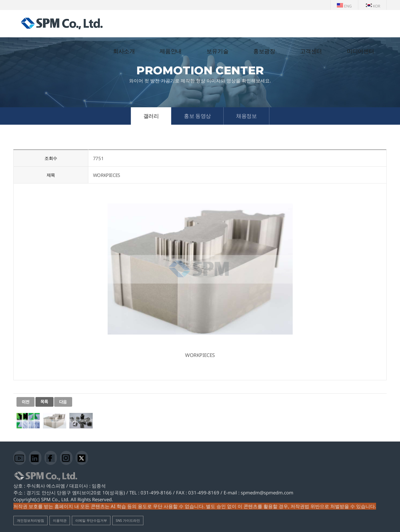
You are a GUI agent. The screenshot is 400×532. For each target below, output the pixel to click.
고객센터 (311, 51)
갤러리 (151, 116)
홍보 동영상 (197, 116)
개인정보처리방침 (30, 520)
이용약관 (60, 520)
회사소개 (124, 51)
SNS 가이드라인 (128, 520)
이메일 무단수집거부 (91, 520)
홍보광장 (264, 51)
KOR (373, 6)
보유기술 (217, 51)
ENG (344, 6)
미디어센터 (360, 51)
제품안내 (170, 51)
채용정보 (246, 116)
